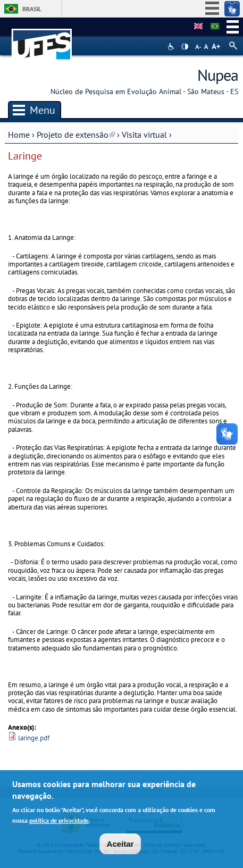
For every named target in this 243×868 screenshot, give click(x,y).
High (185, 47)
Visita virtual (144, 135)
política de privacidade (59, 822)
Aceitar (120, 845)
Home (19, 135)
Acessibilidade (172, 47)
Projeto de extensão (76, 135)
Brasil (32, 9)
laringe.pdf (34, 738)
